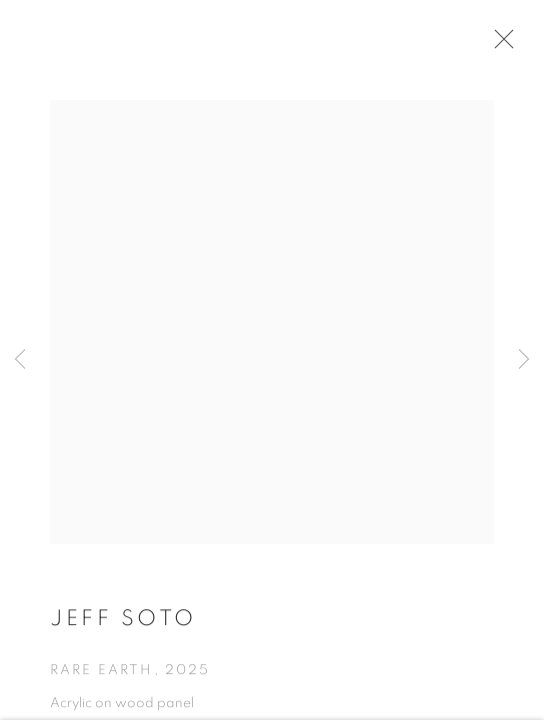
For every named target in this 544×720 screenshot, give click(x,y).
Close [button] (499, 45)
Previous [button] (20, 360)
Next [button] (524, 360)
